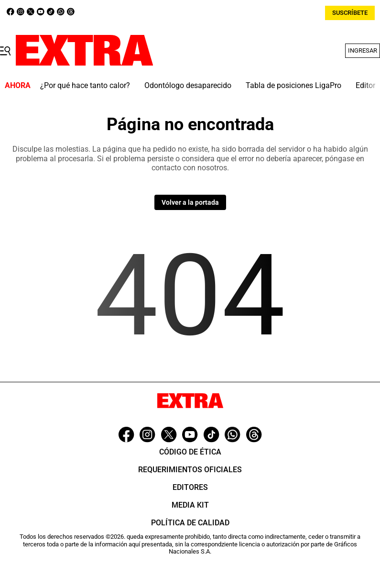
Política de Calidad (190, 523)
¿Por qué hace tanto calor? (85, 85)
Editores (190, 487)
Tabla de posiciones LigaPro (293, 85)
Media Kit (190, 505)
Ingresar (363, 50)
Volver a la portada (190, 202)
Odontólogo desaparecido (188, 85)
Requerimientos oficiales (190, 470)
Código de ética (190, 452)
